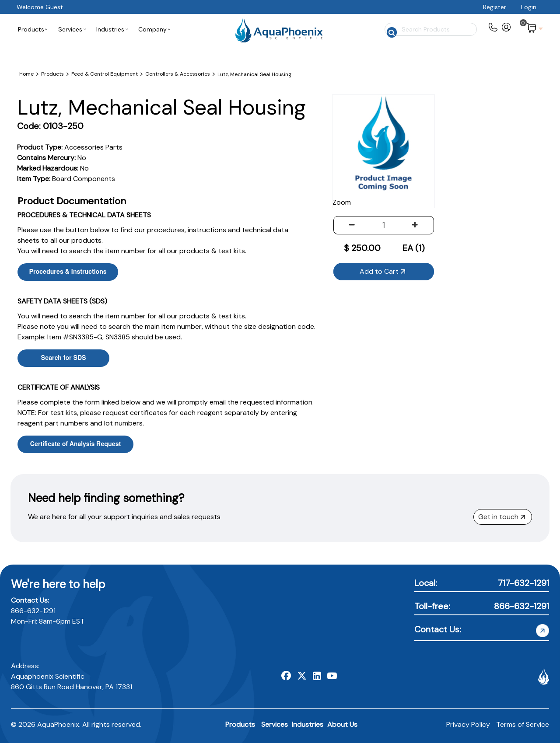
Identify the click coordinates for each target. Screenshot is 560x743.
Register (495, 7)
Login (529, 7)
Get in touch (502, 517)
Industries (308, 724)
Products (240, 724)
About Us (342, 724)
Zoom (416, 186)
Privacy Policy (468, 724)
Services (275, 724)
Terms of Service (523, 724)
